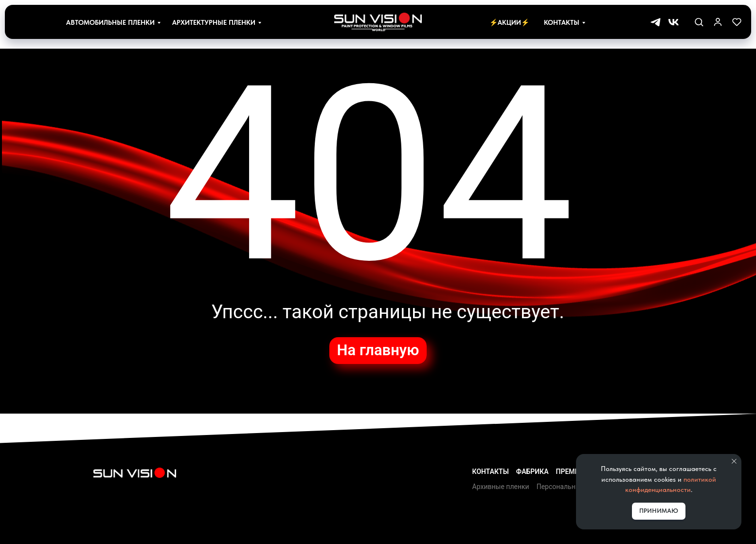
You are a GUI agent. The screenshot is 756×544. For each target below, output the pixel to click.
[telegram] (656, 22)
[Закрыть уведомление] (734, 461)
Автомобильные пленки (110, 22)
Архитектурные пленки (214, 22)
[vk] (674, 22)
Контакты (562, 22)
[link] (718, 22)
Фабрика (532, 471)
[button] (699, 22)
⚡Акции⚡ (509, 22)
